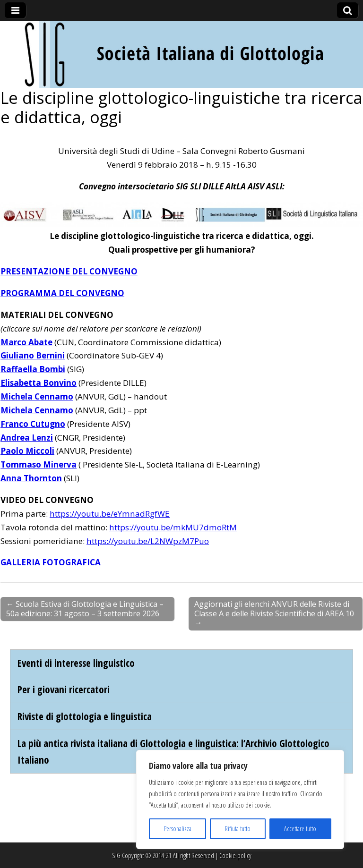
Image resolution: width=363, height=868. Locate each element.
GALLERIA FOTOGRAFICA (51, 562)
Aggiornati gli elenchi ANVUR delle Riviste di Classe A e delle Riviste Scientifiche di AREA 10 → (274, 613)
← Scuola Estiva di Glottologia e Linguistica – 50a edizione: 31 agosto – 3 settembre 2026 (85, 609)
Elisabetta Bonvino (39, 383)
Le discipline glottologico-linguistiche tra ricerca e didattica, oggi (181, 107)
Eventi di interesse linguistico (76, 663)
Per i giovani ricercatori (64, 689)
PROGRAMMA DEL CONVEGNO (62, 293)
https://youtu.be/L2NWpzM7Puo (148, 541)
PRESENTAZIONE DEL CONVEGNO (69, 271)
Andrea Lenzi (27, 438)
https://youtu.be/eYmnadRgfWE (110, 514)
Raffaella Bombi (33, 369)
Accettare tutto (300, 829)
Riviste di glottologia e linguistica (85, 716)
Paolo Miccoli (27, 451)
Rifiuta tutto (238, 829)
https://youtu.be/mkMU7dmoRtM (173, 527)
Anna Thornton (31, 478)
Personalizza (178, 829)
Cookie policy (235, 855)
